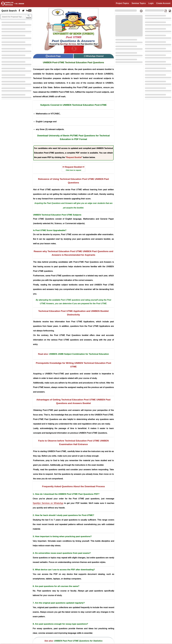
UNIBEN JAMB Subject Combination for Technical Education (79, 354)
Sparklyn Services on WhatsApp (48, 503)
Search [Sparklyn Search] (29, 17)
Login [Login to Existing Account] (151, 3)
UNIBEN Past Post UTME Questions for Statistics (78, 641)
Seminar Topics (139, 3)
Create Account (163, 3)
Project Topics (122, 3)
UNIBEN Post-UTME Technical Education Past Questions (73, 62)
